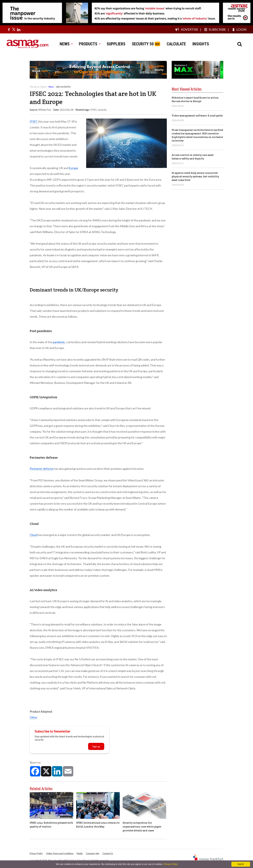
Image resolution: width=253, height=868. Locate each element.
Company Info (93, 853)
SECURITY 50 (143, 44)
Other (34, 717)
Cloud (33, 535)
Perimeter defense (42, 469)
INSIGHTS (201, 44)
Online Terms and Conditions (60, 853)
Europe (73, 168)
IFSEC (94, 110)
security (102, 110)
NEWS (66, 44)
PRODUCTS (90, 44)
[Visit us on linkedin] (19, 29)
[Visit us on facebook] (9, 29)
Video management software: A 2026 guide (197, 116)
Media (80, 853)
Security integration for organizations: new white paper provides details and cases (142, 827)
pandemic (59, 342)
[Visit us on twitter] (14, 29)
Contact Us (108, 853)
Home (43, 87)
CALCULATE (176, 44)
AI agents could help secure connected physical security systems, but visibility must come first (195, 176)
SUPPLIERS (116, 44)
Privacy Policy (36, 853)
